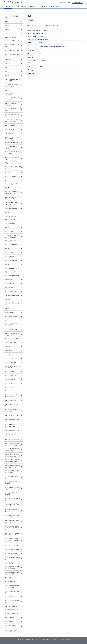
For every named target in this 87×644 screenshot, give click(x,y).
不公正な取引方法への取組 (12, 184)
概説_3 (7, 163)
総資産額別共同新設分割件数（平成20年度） (12, 505)
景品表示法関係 (9, 597)
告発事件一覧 (9, 387)
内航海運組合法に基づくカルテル (13, 420)
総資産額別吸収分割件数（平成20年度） (13, 510)
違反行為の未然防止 (10, 129)
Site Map (68, 639)
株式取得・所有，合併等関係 (12, 440)
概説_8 (7, 264)
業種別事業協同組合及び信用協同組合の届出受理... (13, 573)
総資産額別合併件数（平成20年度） (13, 499)
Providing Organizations (20, 7)
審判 (6, 71)
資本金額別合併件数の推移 (12, 546)
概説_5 (7, 212)
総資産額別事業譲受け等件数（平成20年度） (12, 516)
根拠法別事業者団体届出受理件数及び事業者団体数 (13, 568)
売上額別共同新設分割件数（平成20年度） (13, 483)
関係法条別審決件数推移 (11, 383)
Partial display (41, 40)
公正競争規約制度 (10, 256)
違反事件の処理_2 (10, 253)
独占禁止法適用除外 (10, 125)
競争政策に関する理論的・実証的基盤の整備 (13, 153)
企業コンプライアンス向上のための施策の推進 (13, 138)
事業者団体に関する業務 (11, 208)
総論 (6, 22)
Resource (31, 21)
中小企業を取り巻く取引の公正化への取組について (13, 193)
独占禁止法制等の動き (11, 37)
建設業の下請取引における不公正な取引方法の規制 (13, 198)
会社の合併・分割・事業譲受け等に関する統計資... (13, 450)
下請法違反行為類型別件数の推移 (13, 592)
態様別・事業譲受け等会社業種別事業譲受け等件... (13, 472)
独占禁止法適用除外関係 (11, 400)
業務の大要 (8, 29)
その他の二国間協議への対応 (12, 295)
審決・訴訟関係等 (10, 372)
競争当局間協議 (9, 287)
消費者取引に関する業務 (11, 260)
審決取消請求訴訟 (10, 94)
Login (69, 2)
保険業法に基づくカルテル (12, 415)
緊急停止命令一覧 (10, 391)
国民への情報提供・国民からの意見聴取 (13, 325)
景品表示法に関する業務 (11, 245)
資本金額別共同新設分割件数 (12, 550)
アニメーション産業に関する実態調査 (13, 147)
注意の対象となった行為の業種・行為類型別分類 (12, 396)
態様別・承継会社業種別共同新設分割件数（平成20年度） (13, 461)
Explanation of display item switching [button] (37, 37)
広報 (6, 320)
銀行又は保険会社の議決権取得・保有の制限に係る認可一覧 (13, 444)
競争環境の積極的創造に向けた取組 (13, 115)
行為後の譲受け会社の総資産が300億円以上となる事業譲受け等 (13, 540)
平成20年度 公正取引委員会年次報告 (13, 17)
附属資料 (7, 354)
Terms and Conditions (40, 639)
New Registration (78, 2)
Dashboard (62, 639)
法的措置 (7, 60)
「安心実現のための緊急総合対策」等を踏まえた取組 (13, 236)
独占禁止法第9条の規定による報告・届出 (13, 168)
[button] (63, 2)
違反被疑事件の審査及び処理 (12, 50)
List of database (55, 7)
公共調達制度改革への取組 (12, 143)
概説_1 (7, 25)
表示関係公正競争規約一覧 (12, 614)
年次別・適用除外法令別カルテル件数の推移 (13, 411)
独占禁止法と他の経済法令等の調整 (13, 46)
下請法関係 (8, 578)
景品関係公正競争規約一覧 (12, 610)
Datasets (8, 7)
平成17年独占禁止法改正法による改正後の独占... (13, 85)
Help (33, 639)
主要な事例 (8, 180)
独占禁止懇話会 (9, 622)
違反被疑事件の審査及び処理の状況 (13, 55)
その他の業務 (9, 351)
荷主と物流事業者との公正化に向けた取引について (13, 204)
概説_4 (7, 188)
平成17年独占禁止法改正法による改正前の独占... (13, 80)
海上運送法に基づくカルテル (12, 430)
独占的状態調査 (9, 133)
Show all (47, 40)
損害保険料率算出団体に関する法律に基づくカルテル (13, 425)
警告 (6, 64)
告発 (6, 67)
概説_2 (7, 75)
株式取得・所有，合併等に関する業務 (13, 158)
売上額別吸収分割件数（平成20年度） (13, 488)
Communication (43, 7)
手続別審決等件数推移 (11, 379)
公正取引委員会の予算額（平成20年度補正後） (13, 367)
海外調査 (7, 308)
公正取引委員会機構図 (11, 631)
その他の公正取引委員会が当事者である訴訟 (13, 99)
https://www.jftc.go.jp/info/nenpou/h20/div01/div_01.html (43, 26)
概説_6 (7, 228)
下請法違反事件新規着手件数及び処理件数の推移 (13, 586)
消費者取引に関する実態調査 (12, 276)
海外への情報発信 (10, 312)
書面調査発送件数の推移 (11, 582)
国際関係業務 (9, 280)
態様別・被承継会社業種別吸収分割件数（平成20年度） (13, 466)
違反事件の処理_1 (10, 232)
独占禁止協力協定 (10, 284)
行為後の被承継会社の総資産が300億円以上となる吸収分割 (13, 534)
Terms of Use (27, 639)
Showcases (33, 7)
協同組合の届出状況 (10, 220)
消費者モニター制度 (10, 272)
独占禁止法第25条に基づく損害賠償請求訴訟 (13, 110)
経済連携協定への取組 (11, 291)
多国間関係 (8, 299)
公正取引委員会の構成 (11, 362)
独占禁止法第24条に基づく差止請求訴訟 (13, 104)
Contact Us (56, 639)
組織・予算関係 (9, 358)
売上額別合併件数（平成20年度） (12, 477)
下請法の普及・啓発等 (11, 241)
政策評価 (7, 347)
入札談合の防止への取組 (11, 343)
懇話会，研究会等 (10, 618)
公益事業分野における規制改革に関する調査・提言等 (13, 121)
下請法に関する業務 (10, 224)
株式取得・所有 (9, 172)
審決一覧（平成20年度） (11, 375)
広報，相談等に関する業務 (12, 316)
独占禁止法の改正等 (10, 41)
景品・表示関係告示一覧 (11, 606)
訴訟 (6, 90)
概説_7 (7, 249)
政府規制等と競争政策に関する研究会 (13, 626)
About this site (20, 639)
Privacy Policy (49, 639)
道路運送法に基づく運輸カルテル (13, 435)
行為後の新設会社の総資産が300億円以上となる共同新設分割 (13, 528)
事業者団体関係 (9, 563)
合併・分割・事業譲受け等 (12, 176)
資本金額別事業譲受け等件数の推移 (13, 558)
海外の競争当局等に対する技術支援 (13, 304)
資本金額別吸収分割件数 (11, 554)
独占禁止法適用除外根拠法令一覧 (13, 405)
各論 (6, 33)
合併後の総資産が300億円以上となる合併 (13, 521)
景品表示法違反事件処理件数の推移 (13, 601)
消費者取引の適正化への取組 (12, 268)
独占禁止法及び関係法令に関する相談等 (13, 334)
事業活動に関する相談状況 (12, 339)
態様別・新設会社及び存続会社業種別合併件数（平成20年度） (13, 455)
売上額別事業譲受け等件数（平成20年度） (13, 494)
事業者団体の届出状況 (11, 216)
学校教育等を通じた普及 (11, 330)
